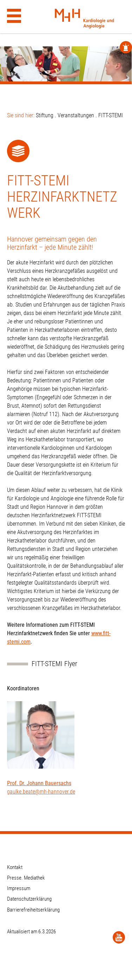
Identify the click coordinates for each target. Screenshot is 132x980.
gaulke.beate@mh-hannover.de (41, 792)
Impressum (19, 888)
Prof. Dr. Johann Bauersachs (39, 783)
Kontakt (15, 867)
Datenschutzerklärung (29, 899)
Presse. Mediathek (26, 878)
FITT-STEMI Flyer (54, 664)
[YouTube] (119, 937)
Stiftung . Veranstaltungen (65, 115)
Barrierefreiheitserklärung (33, 910)
